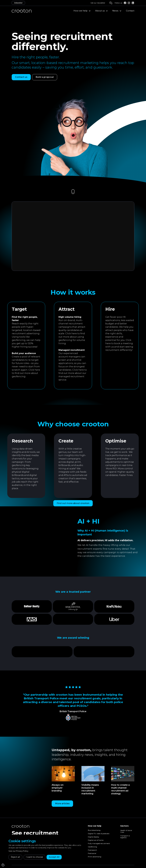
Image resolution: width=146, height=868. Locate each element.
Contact (130, 11)
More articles (62, 804)
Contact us (21, 77)
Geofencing (92, 847)
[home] (22, 11)
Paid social (92, 853)
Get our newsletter (98, 3)
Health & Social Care (126, 831)
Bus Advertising (94, 830)
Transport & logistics (125, 837)
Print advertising (95, 857)
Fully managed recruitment (99, 844)
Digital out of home (96, 840)
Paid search (92, 850)
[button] (82, 11)
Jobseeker (18, 3)
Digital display (94, 837)
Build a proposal (45, 77)
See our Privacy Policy (18, 851)
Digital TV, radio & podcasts (99, 834)
